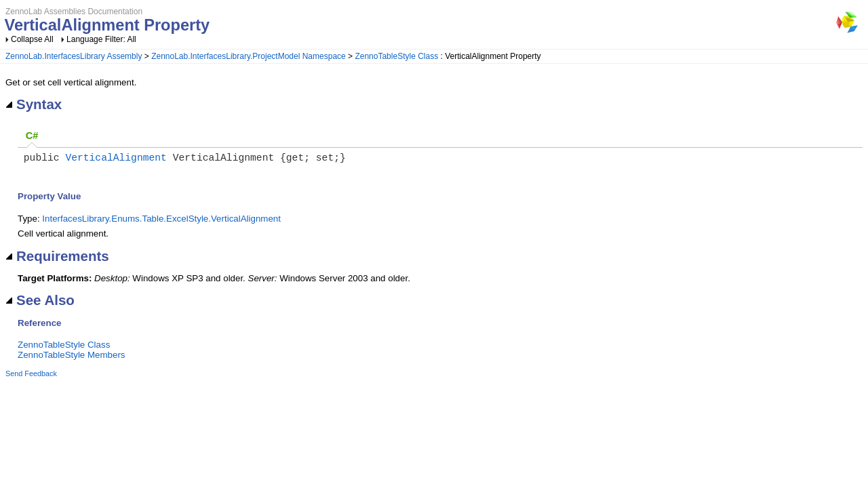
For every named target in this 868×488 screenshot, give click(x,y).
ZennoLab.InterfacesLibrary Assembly (74, 56)
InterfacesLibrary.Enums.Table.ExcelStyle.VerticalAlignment (161, 221)
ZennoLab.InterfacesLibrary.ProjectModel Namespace (249, 56)
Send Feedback (31, 376)
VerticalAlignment (116, 159)
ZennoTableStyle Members (72, 358)
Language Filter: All (101, 39)
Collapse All (32, 39)
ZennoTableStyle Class (396, 56)
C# (32, 136)
